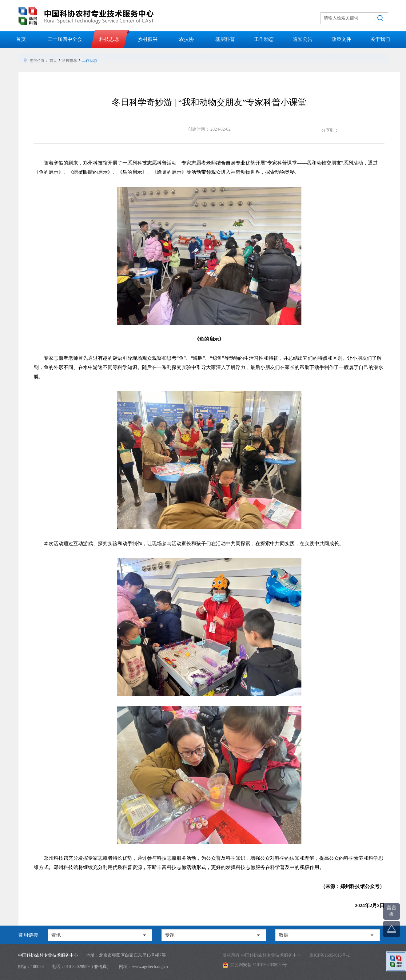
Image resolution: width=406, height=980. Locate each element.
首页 (21, 39)
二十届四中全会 (65, 39)
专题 (170, 935)
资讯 (56, 935)
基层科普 (225, 39)
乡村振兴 (148, 39)
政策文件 (341, 39)
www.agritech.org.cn (150, 967)
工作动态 (264, 39)
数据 (284, 935)
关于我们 (380, 39)
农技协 (186, 39)
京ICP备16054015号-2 (330, 955)
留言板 (392, 911)
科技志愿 (109, 39)
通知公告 (303, 39)
